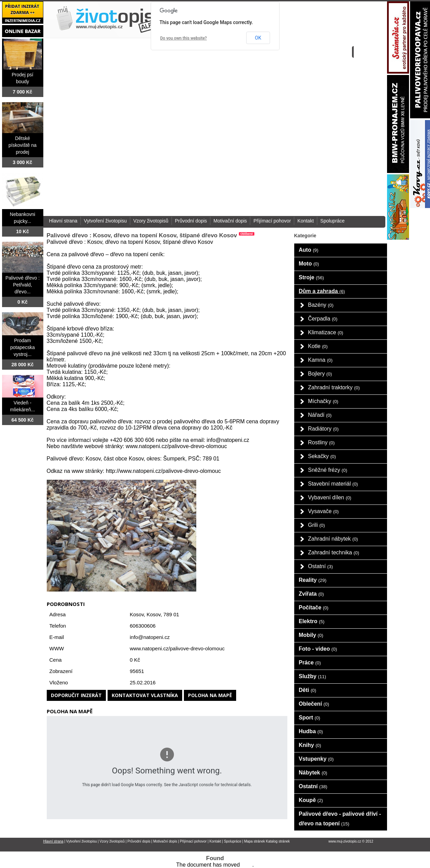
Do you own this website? (184, 38)
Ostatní (320, 566)
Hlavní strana (63, 221)
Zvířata (311, 594)
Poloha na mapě (210, 695)
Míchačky (323, 401)
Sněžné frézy (328, 470)
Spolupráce (333, 221)
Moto (309, 264)
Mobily (311, 635)
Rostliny (321, 442)
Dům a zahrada (322, 291)
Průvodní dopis (191, 221)
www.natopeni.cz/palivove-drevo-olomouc (177, 648)
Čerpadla (323, 319)
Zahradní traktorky (334, 387)
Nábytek (313, 773)
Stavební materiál (333, 484)
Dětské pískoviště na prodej (23, 145)
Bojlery (320, 374)
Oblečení (314, 704)
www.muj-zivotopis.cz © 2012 (351, 841)
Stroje (311, 277)
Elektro (312, 621)
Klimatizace (326, 332)
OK (258, 38)
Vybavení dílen (330, 497)
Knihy (310, 745)
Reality (313, 580)
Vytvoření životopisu (105, 221)
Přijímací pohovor (272, 221)
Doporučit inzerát (76, 695)
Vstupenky (316, 759)
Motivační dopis (230, 221)
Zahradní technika (334, 552)
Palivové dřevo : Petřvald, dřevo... (23, 285)
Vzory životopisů (151, 221)
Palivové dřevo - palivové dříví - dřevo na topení (340, 819)
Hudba (311, 731)
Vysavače (323, 511)
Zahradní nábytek (333, 539)
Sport (310, 718)
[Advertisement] (300, 108)
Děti (307, 690)
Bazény (321, 305)
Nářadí (320, 415)
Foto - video (318, 649)
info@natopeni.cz (150, 637)
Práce (310, 663)
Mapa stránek (255, 841)
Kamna (320, 360)
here (247, 865)
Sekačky (322, 456)
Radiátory (323, 429)
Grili (316, 525)
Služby (312, 676)
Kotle (318, 346)
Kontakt (305, 221)
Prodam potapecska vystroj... (23, 347)
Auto (308, 250)
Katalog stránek (278, 841)
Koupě (311, 800)
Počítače (314, 607)
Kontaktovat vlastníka (145, 695)
